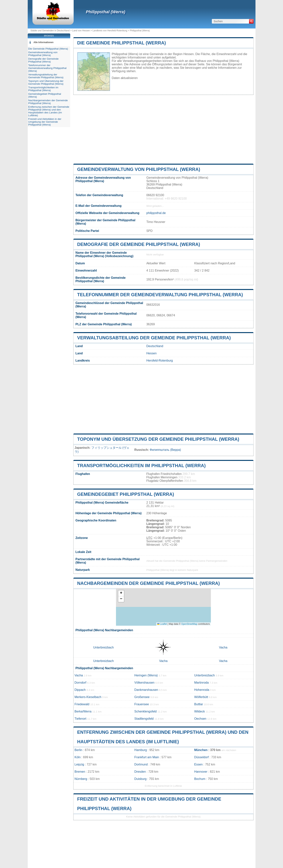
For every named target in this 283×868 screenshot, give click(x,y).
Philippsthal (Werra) (106, 12)
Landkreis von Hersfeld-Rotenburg (110, 31)
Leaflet (162, 624)
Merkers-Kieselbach (88, 697)
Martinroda (201, 683)
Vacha (223, 647)
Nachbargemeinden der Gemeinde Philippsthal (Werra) (149, 583)
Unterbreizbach (104, 647)
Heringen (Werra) (146, 675)
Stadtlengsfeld (144, 719)
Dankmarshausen (146, 690)
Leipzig (79, 764)
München (201, 750)
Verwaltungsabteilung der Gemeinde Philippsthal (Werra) (154, 338)
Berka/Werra (83, 711)
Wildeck (199, 711)
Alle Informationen (44, 42)
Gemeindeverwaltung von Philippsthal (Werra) (139, 169)
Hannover (201, 772)
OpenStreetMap (189, 624)
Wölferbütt (201, 697)
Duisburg (140, 779)
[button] (121, 593)
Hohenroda (202, 690)
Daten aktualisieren (125, 78)
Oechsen (200, 719)
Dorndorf (80, 683)
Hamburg (141, 750)
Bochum (200, 779)
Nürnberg (81, 779)
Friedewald (82, 704)
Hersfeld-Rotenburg (160, 361)
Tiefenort (81, 719)
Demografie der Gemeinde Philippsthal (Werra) (139, 244)
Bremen (80, 772)
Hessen (151, 353)
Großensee (142, 697)
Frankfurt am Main (147, 757)
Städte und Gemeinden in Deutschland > (51, 31)
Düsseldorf (201, 757)
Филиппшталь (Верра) (165, 450)
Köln (78, 757)
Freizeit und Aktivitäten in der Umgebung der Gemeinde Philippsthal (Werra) (45, 122)
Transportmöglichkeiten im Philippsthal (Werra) (141, 466)
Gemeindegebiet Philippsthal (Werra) (126, 494)
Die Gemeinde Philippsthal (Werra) (122, 43)
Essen (198, 764)
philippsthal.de (156, 213)
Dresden (140, 772)
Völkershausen (144, 683)
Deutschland (155, 346)
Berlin (78, 750)
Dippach (80, 690)
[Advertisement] (163, 129)
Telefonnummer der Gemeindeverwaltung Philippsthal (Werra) (160, 295)
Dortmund (141, 764)
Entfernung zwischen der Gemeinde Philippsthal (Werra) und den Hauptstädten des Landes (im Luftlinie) (49, 111)
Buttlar (199, 704)
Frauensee (142, 704)
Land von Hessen (81, 31)
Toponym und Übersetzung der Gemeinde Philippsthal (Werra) (158, 439)
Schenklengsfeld (145, 711)
